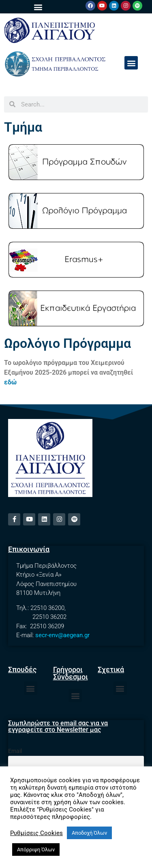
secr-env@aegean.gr (62, 635)
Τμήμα (23, 127)
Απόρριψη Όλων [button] (36, 850)
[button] (38, 7)
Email (15, 751)
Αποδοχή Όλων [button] (89, 833)
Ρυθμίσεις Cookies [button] (36, 833)
